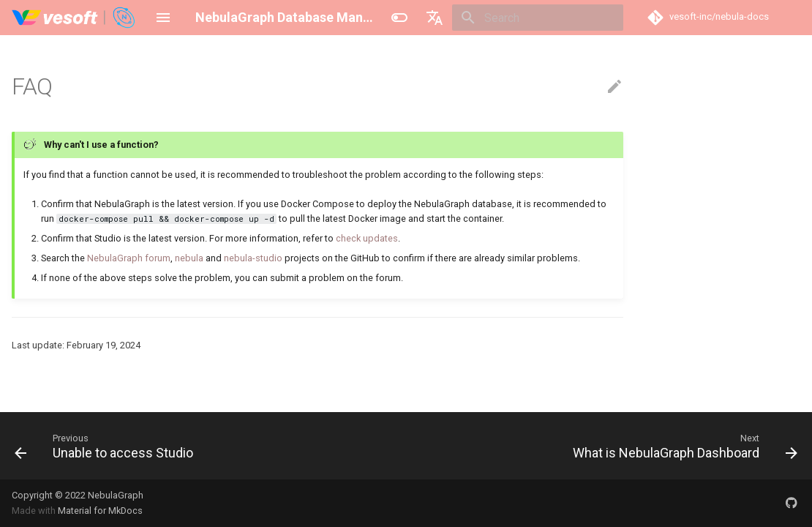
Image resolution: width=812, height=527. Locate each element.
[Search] (538, 18)
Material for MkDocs (100, 511)
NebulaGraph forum (129, 258)
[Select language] (435, 18)
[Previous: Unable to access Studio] (107, 446)
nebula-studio (253, 258)
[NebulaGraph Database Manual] (74, 18)
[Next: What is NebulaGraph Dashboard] (682, 446)
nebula (189, 258)
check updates (367, 238)
